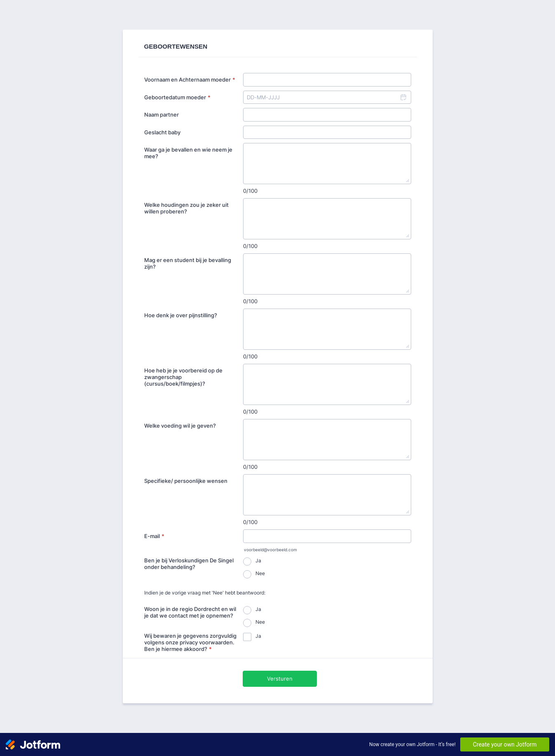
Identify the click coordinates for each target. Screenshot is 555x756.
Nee (260, 573)
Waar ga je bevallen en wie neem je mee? (188, 153)
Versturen (280, 679)
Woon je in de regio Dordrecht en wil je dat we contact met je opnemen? (190, 612)
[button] (403, 97)
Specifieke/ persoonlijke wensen (186, 481)
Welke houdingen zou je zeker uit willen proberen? (186, 208)
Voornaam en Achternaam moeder (190, 80)
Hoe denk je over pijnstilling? (181, 315)
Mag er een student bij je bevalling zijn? (188, 263)
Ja (258, 561)
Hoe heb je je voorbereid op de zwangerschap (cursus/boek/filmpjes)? (183, 377)
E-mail (154, 536)
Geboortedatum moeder (177, 97)
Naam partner (162, 115)
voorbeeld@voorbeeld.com (270, 550)
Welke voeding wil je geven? (180, 426)
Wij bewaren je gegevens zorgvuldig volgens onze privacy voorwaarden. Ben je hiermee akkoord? (190, 642)
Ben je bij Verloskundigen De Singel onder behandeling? (189, 564)
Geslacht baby (162, 132)
